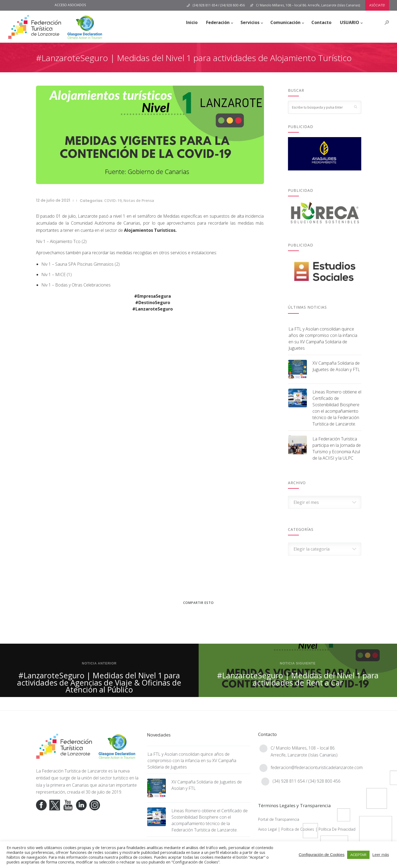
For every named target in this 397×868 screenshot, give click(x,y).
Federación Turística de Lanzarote (75, 771)
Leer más (381, 855)
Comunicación (285, 22)
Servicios (250, 22)
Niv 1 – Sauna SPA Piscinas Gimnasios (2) (81, 264)
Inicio (192, 22)
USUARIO (350, 22)
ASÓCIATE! (377, 5)
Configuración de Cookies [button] (322, 855)
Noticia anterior (99, 663)
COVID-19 (113, 200)
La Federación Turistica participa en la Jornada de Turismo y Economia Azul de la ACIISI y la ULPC (337, 448)
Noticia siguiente (298, 663)
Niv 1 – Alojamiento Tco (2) (61, 241)
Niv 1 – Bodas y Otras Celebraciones (76, 285)
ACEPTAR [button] (358, 855)
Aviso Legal (267, 829)
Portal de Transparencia (279, 819)
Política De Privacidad (337, 829)
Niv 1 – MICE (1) (57, 274)
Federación (218, 22)
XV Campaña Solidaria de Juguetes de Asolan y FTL (336, 366)
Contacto (321, 22)
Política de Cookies (298, 829)
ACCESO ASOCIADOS (70, 5)
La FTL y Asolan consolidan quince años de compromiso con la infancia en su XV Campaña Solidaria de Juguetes (323, 339)
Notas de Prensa (139, 200)
